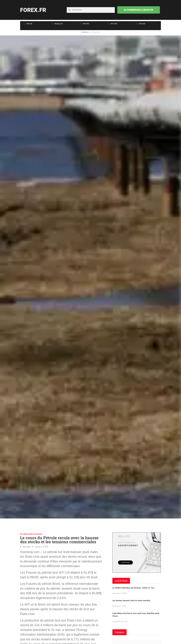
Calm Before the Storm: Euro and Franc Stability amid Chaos (136, 615)
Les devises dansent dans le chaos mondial (131, 600)
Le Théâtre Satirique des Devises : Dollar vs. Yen (133, 588)
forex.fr (33, 10)
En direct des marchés (31, 534)
